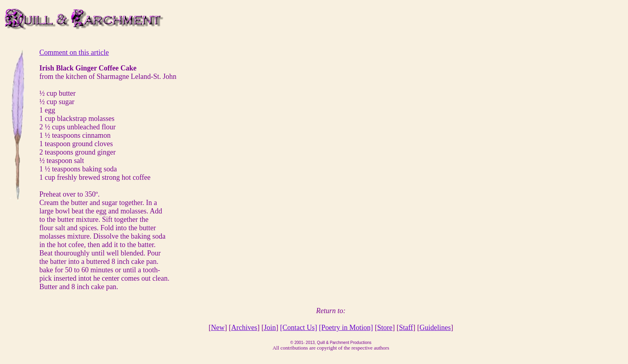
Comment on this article (74, 52)
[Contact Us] (298, 328)
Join (270, 328)
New (218, 328)
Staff (406, 328)
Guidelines (435, 328)
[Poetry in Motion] (346, 328)
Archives (244, 328)
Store (385, 328)
